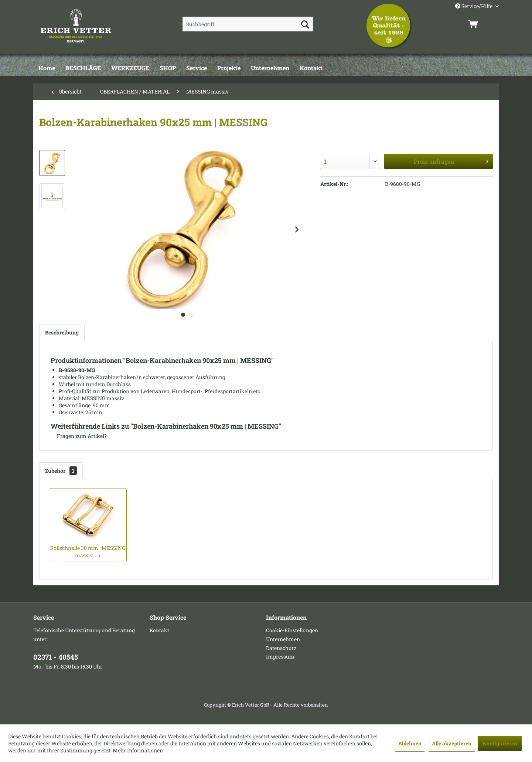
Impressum (280, 656)
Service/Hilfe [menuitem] (474, 6)
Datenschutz (281, 648)
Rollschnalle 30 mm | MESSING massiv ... (88, 552)
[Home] (47, 68)
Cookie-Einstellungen (292, 630)
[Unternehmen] (270, 68)
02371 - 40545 (56, 657)
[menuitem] (248, 24)
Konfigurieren (500, 743)
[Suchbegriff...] (248, 24)
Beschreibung (62, 332)
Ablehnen (410, 743)
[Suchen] (305, 24)
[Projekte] (229, 68)
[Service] (197, 68)
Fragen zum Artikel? (79, 436)
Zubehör (61, 471)
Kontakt (159, 630)
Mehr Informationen (138, 750)
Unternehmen (283, 639)
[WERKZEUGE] (130, 68)
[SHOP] (168, 68)
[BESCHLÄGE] (83, 68)
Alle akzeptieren (452, 743)
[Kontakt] (311, 68)
